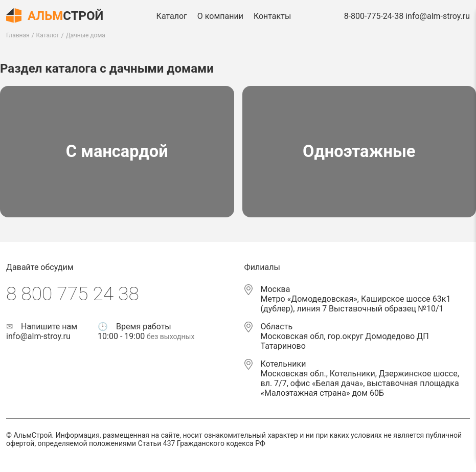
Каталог (172, 16)
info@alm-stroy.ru (438, 16)
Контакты (272, 16)
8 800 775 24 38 (73, 294)
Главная (18, 35)
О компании (220, 16)
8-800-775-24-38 (374, 16)
